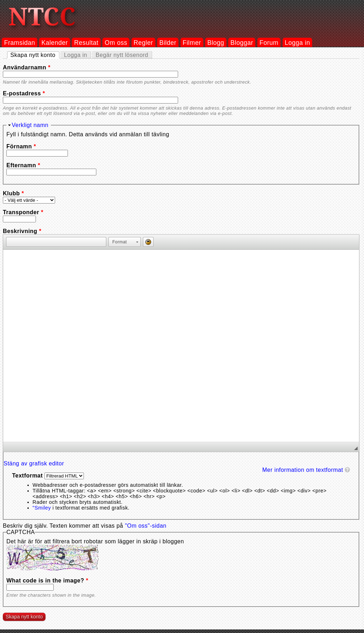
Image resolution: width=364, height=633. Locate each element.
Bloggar (242, 43)
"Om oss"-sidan (146, 526)
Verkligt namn (30, 125)
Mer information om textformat (303, 470)
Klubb (13, 193)
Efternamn (23, 165)
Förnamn (21, 146)
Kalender (55, 43)
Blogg (216, 43)
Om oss (116, 43)
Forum (269, 43)
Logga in (297, 43)
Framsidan (19, 43)
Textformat (28, 476)
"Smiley (42, 508)
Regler (143, 43)
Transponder (23, 212)
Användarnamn (27, 67)
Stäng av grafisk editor (34, 463)
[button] (11, 242)
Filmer (192, 43)
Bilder (168, 43)
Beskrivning (22, 231)
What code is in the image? (47, 581)
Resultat (86, 43)
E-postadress (24, 93)
